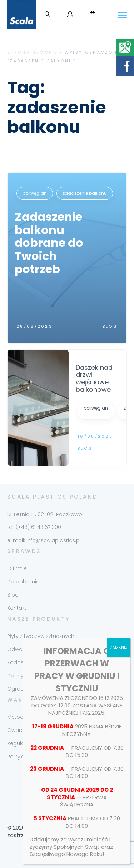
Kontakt (17, 608)
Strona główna (32, 52)
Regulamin (21, 743)
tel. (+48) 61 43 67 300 (34, 527)
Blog (110, 326)
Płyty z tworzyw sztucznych (41, 636)
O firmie (17, 568)
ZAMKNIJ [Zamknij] (119, 647)
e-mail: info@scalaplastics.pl (44, 540)
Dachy (15, 676)
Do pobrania (23, 582)
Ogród (16, 689)
